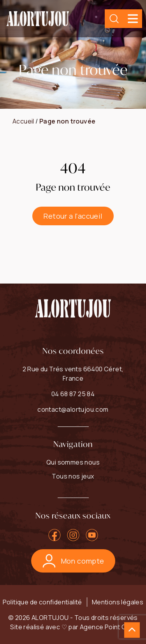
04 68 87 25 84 (73, 394)
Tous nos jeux (73, 476)
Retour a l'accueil (73, 216)
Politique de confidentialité (42, 602)
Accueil (23, 121)
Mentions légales (118, 602)
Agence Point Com (108, 627)
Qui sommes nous (73, 462)
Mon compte (73, 561)
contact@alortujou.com (73, 409)
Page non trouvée (67, 121)
